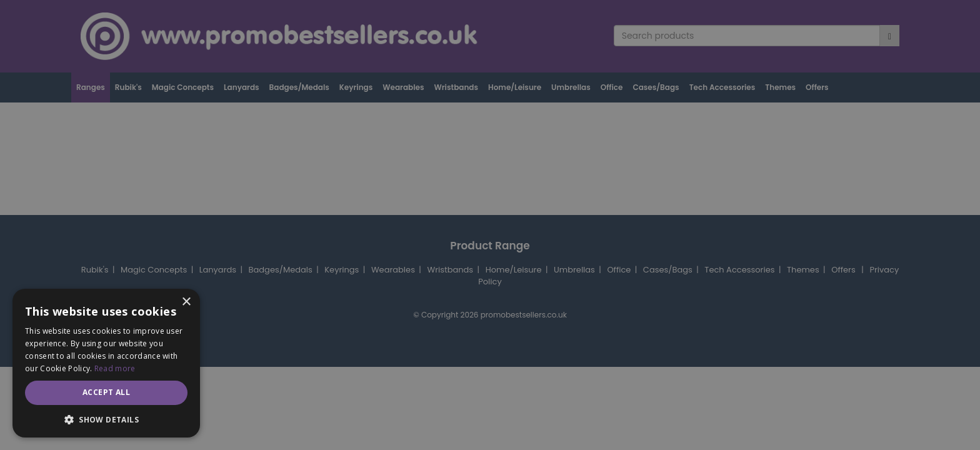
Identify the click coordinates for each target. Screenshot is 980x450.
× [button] (186, 302)
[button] (106, 419)
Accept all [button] (106, 392)
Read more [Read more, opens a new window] (115, 368)
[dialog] (490, 225)
